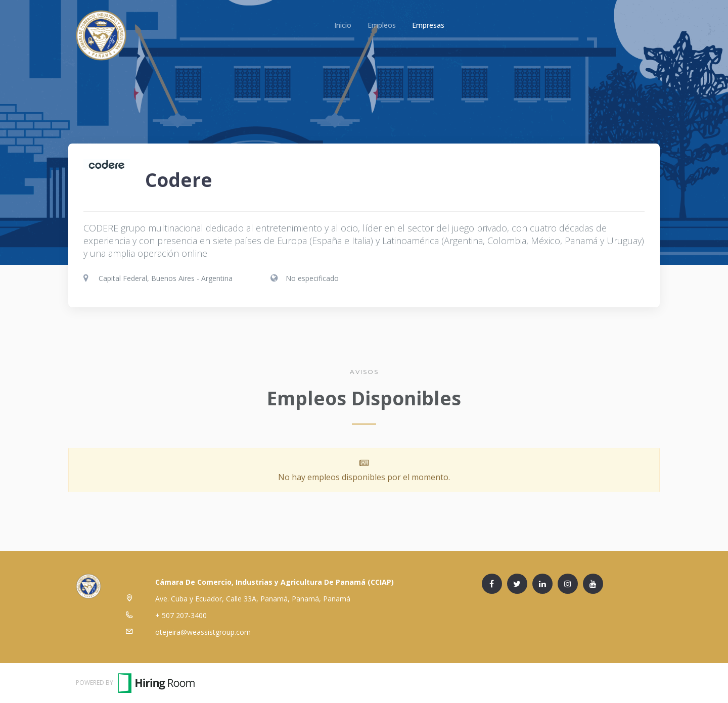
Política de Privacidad (618, 679)
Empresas (428, 25)
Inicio (343, 25)
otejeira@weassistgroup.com (203, 632)
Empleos (382, 25)
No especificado (312, 278)
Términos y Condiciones (537, 679)
